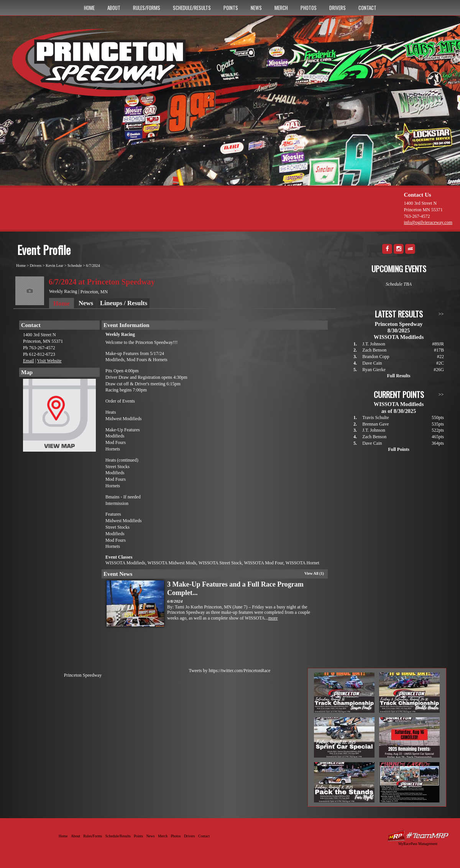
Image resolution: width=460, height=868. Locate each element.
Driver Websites (418, 836)
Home (89, 8)
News (256, 8)
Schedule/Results (192, 8)
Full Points (399, 449)
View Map (59, 417)
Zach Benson (374, 350)
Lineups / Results (124, 303)
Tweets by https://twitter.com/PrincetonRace (230, 671)
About (114, 8)
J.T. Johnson (374, 344)
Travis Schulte (375, 418)
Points (231, 8)
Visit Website (49, 361)
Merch (281, 8)
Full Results (398, 376)
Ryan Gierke (374, 370)
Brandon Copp (376, 357)
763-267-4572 (417, 216)
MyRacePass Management (418, 844)
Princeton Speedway (83, 675)
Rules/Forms (147, 8)
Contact (367, 8)
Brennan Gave (375, 424)
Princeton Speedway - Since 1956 (114, 66)
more (273, 618)
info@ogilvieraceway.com (428, 222)
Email (29, 361)
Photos (309, 8)
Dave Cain (372, 363)
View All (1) (314, 573)
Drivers (338, 8)
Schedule (75, 265)
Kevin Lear (54, 265)
